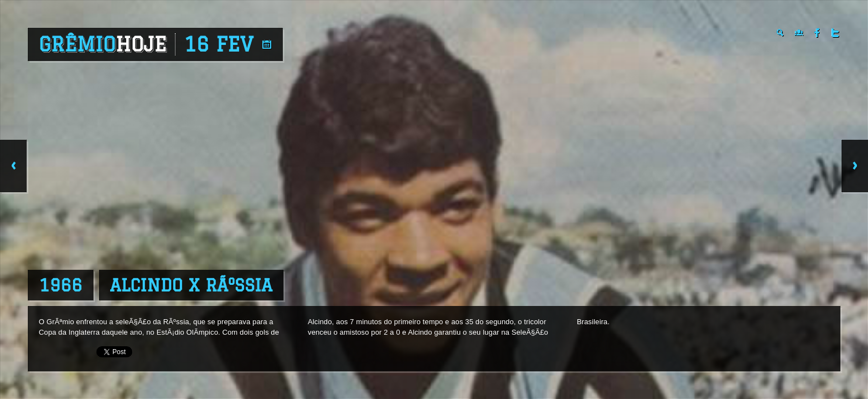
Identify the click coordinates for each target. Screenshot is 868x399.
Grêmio (103, 44)
